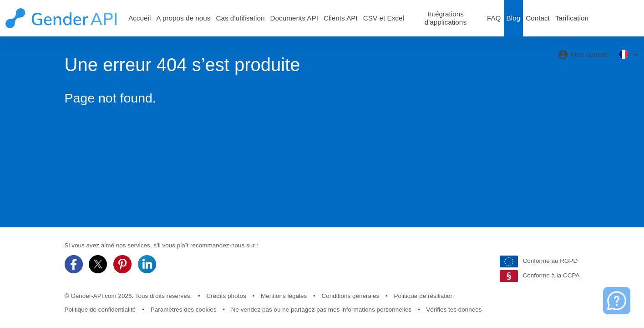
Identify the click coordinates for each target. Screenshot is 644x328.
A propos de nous (183, 18)
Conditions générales (350, 296)
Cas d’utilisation (240, 18)
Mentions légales (284, 296)
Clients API (341, 18)
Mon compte (583, 55)
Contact (538, 18)
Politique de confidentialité (100, 310)
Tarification (572, 18)
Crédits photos (226, 296)
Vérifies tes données (454, 310)
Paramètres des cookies (184, 310)
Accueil (139, 18)
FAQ (494, 18)
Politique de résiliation (424, 296)
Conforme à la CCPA (540, 276)
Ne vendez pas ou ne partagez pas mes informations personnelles (321, 310)
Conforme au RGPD (539, 261)
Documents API (294, 18)
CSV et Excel (384, 18)
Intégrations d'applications (446, 18)
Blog (514, 18)
